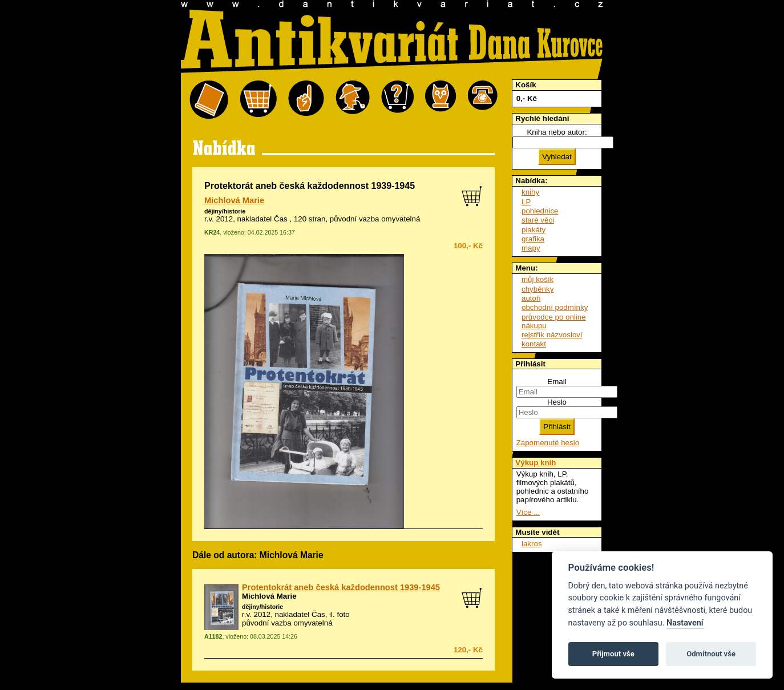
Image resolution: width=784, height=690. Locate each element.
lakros (532, 544)
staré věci (538, 220)
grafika (533, 239)
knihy (530, 192)
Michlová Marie (234, 200)
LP (526, 202)
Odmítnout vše (711, 654)
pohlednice (540, 211)
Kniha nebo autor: (557, 132)
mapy (531, 248)
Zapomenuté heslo (548, 443)
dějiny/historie (225, 211)
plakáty (534, 230)
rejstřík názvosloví (552, 335)
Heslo (557, 402)
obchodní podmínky (555, 307)
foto (343, 614)
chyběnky (538, 289)
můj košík (538, 279)
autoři (531, 298)
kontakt (534, 344)
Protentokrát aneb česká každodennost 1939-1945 (341, 587)
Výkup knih (536, 463)
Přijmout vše (613, 654)
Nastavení (685, 623)
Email (557, 382)
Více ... (528, 512)
